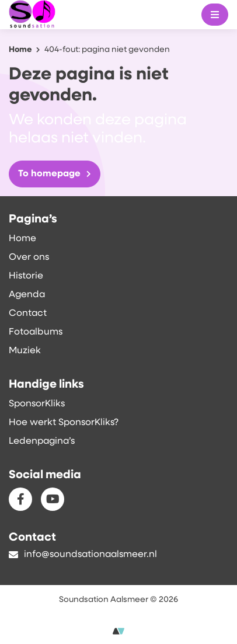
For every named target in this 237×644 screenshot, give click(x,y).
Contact (28, 314)
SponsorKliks (37, 404)
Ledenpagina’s (42, 441)
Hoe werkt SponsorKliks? (64, 423)
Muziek (25, 351)
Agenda (27, 295)
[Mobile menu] (215, 15)
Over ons (29, 257)
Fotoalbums (36, 332)
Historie (26, 276)
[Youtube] (53, 499)
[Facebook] (20, 499)
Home (22, 239)
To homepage (55, 174)
